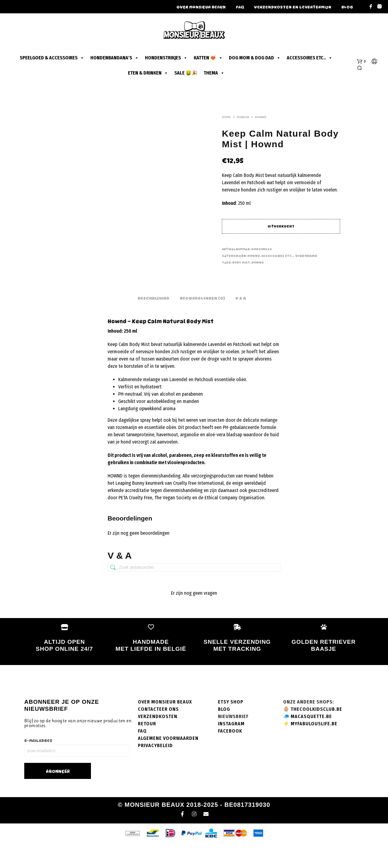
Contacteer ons (158, 734)
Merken (243, 117)
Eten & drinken (148, 73)
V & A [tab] (241, 323)
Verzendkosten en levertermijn (293, 7)
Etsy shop (231, 726)
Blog (347, 7)
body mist (241, 262)
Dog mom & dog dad (255, 58)
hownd (258, 262)
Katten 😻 (208, 58)
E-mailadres (38, 765)
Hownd (261, 117)
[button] (361, 62)
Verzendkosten (158, 741)
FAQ (240, 7)
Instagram (231, 748)
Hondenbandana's (115, 58)
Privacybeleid (155, 770)
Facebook (230, 755)
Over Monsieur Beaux (201, 7)
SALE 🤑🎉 (186, 73)
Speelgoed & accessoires (52, 58)
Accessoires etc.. (310, 58)
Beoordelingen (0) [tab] (202, 323)
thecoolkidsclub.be (316, 734)
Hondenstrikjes (166, 58)
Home (226, 117)
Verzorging (306, 256)
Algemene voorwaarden (168, 763)
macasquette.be (311, 741)
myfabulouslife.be (314, 748)
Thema (214, 73)
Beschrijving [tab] (154, 323)
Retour (147, 748)
